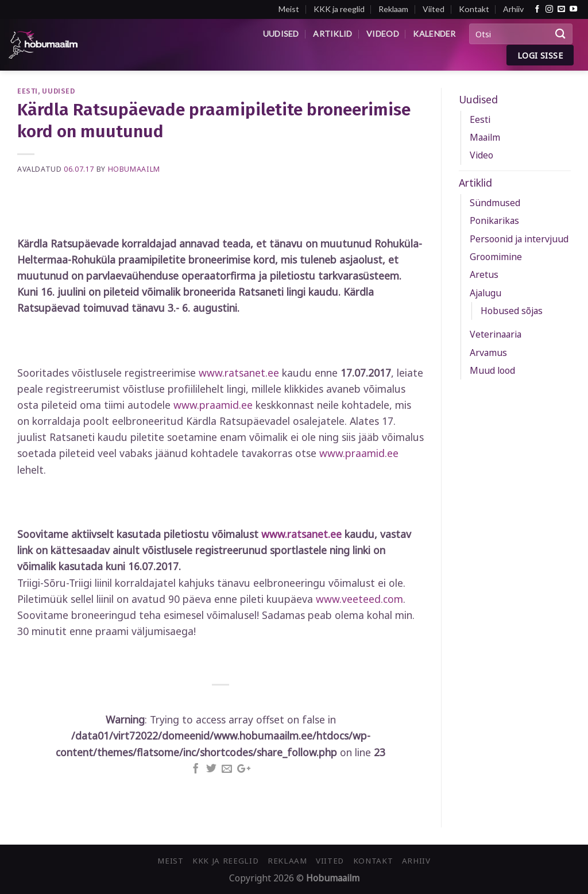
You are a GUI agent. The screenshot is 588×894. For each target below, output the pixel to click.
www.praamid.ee (213, 405)
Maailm (485, 137)
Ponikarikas (494, 220)
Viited (434, 9)
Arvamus (488, 353)
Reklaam (393, 9)
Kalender (434, 34)
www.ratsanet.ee (239, 373)
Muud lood (492, 370)
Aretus (484, 274)
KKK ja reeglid (339, 9)
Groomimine (496, 257)
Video (481, 155)
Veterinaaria (496, 334)
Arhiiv (513, 9)
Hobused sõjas (512, 311)
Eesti (28, 91)
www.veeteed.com (359, 599)
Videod (383, 34)
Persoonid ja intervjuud (519, 239)
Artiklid (332, 34)
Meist (289, 9)
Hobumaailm (134, 169)
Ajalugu (486, 293)
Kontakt (474, 9)
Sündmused (495, 203)
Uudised (281, 34)
